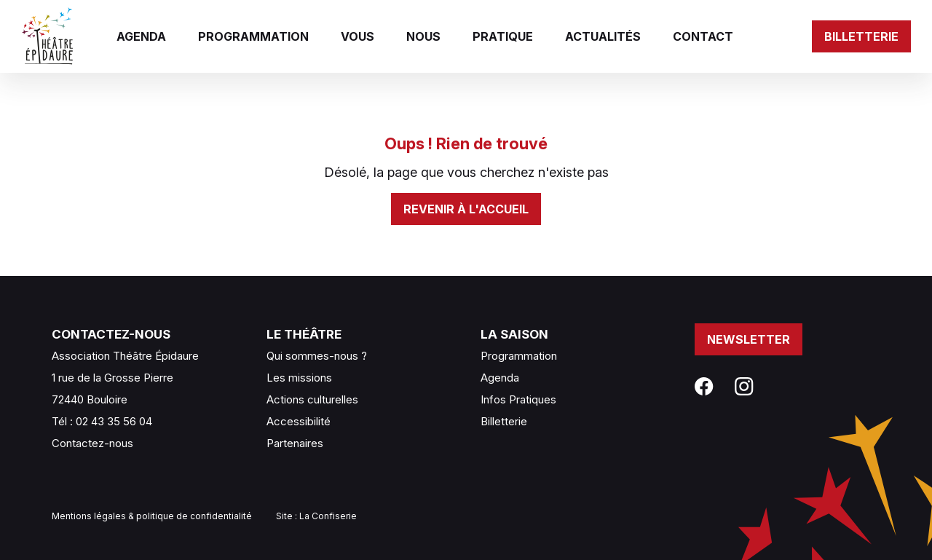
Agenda (141, 36)
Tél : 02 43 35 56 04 (102, 421)
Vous (358, 36)
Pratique (503, 36)
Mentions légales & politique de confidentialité (152, 516)
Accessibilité (299, 421)
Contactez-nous (92, 443)
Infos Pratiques (518, 399)
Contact (703, 36)
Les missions (299, 378)
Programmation (253, 36)
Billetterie (861, 36)
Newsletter (749, 339)
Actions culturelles (312, 399)
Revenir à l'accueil (466, 209)
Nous (423, 36)
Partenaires (295, 443)
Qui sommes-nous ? (317, 356)
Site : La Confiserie (316, 516)
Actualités (603, 36)
